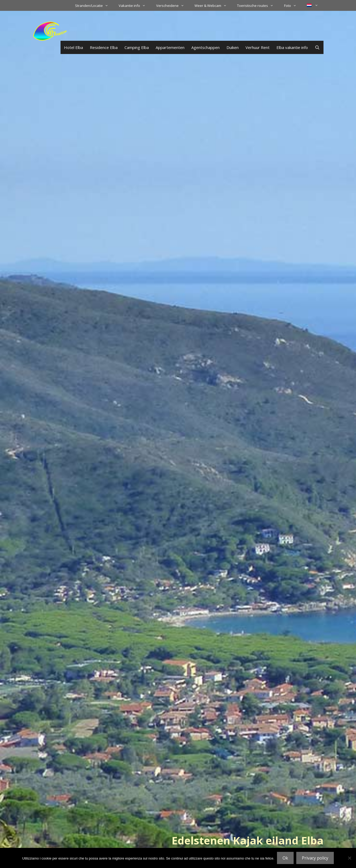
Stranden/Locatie (94, 6)
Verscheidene (173, 6)
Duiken (233, 47)
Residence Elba (104, 47)
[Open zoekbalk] (317, 47)
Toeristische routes (258, 6)
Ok (285, 858)
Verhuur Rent (258, 47)
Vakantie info (135, 6)
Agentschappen (205, 47)
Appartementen (170, 47)
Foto (293, 6)
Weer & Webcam (213, 6)
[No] (349, 858)
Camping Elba (137, 47)
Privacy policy (315, 858)
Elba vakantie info (292, 47)
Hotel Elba (73, 47)
